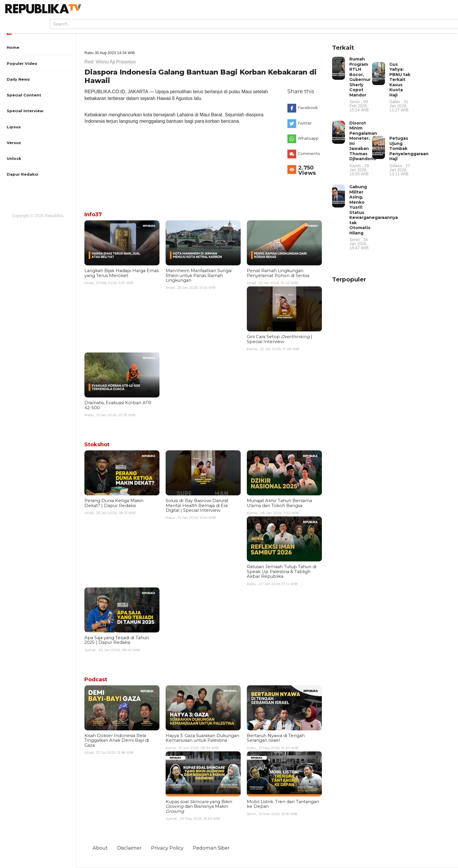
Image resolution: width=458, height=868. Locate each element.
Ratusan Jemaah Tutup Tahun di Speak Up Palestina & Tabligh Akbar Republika (282, 572)
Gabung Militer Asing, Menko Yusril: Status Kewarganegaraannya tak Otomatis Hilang (374, 217)
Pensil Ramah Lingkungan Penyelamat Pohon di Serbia (278, 273)
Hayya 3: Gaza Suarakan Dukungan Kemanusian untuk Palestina (202, 738)
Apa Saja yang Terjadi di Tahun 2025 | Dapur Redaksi (117, 640)
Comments (309, 153)
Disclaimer (129, 848)
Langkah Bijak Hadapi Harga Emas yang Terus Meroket (122, 273)
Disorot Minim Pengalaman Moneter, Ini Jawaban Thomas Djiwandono (363, 148)
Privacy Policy (167, 848)
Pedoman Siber (211, 848)
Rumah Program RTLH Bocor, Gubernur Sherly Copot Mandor (360, 84)
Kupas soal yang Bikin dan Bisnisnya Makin (199, 806)
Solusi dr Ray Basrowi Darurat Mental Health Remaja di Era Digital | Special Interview (197, 505)
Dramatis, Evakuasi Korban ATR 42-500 (118, 405)
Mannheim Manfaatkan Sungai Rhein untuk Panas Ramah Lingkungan (199, 275)
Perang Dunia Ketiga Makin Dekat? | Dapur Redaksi (114, 503)
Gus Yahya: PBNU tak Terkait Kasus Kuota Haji (400, 87)
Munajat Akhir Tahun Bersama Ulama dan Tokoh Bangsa (279, 503)
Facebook (308, 108)
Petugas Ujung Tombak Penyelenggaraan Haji (409, 156)
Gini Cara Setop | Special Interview (280, 339)
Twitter (305, 123)
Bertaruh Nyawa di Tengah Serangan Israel (276, 738)
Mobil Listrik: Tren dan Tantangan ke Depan (283, 804)
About (100, 848)
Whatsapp (308, 138)
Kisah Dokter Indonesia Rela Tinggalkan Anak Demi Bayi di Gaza (117, 740)
